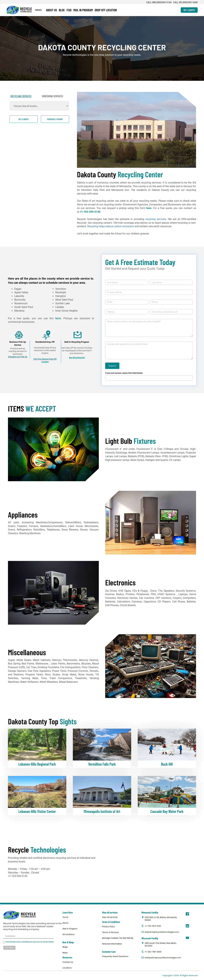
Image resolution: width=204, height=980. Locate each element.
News (65, 953)
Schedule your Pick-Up (18, 357)
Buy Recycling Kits (77, 358)
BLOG (62, 10)
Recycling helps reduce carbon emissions (111, 226)
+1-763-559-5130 (90, 212)
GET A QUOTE (189, 10)
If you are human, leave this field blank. (124, 373)
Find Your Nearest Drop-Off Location (45, 360)
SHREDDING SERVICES (53, 96)
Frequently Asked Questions (115, 956)
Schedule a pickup (55, 119)
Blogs (65, 947)
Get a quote (24, 119)
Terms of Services (110, 932)
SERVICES (38, 10)
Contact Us (68, 962)
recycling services (156, 219)
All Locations (68, 934)
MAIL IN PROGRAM (83, 10)
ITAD (69, 10)
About (65, 923)
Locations (67, 968)
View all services (110, 917)
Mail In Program (70, 929)
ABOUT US (52, 10)
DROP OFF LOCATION (106, 10)
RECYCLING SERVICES (21, 96)
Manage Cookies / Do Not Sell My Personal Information (118, 941)
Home (65, 917)
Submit (112, 366)
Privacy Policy (108, 927)
